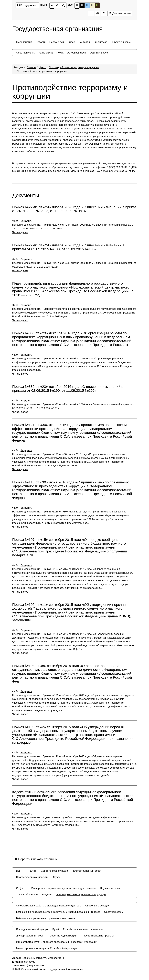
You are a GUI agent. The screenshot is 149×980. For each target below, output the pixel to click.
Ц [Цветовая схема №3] (87, 5)
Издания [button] (47, 894)
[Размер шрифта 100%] (52, 5)
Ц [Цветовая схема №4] (92, 5)
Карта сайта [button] (46, 53)
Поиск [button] (60, 53)
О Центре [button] (22, 888)
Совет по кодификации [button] (55, 871)
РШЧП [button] (33, 871)
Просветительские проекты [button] (33, 877)
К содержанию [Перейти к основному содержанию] (27, 5)
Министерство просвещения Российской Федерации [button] (47, 948)
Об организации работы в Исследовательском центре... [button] (49, 906)
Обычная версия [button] (99, 53)
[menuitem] (24, 42)
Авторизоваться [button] (77, 53)
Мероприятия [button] (24, 42)
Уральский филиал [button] (27, 894)
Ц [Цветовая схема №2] (82, 5)
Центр (43, 67)
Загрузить (26, 221)
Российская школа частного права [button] (84, 929)
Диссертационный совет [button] (88, 871)
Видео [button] (71, 42)
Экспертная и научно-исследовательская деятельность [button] (64, 888)
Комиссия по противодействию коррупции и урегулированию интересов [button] (58, 912)
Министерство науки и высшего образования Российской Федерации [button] (57, 942)
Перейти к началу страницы (36, 859)
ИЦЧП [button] (20, 871)
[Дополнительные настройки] (104, 13)
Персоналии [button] (57, 42)
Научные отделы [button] (110, 888)
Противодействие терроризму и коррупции (74, 67)
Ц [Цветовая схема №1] (77, 6)
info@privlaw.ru (70, 171)
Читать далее (20, 232)
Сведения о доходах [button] (97, 906)
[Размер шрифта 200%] (63, 5)
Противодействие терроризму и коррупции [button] (81, 894)
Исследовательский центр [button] (32, 929)
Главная (31, 67)
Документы (26, 195)
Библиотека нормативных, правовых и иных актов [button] (46, 918)
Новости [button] (41, 42)
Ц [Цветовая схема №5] (97, 5)
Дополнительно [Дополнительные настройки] (120, 13)
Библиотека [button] (101, 42)
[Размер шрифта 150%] (57, 5)
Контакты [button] (84, 42)
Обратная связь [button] (122, 42)
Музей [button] (57, 877)
